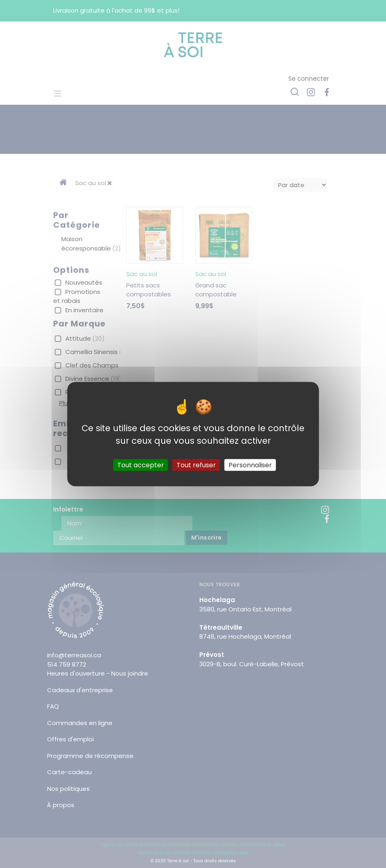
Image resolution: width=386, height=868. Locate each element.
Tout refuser (196, 465)
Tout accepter (141, 465)
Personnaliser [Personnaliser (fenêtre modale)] (250, 465)
